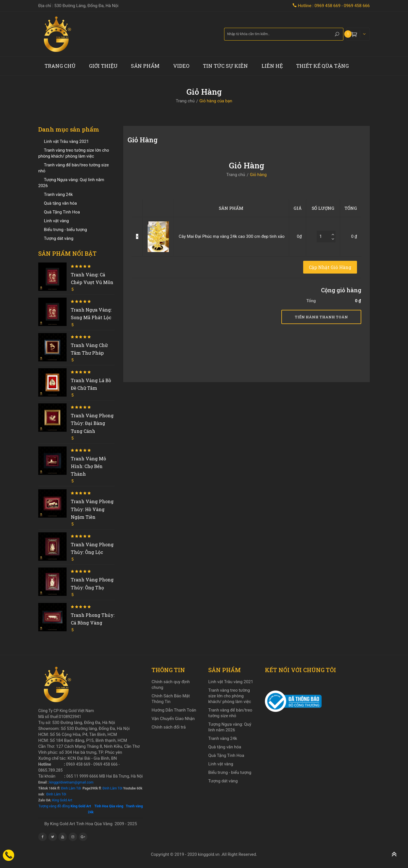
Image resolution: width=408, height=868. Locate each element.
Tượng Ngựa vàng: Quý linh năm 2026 (230, 727)
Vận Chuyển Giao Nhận (173, 719)
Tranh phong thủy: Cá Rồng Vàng (93, 619)
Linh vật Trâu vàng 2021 (66, 141)
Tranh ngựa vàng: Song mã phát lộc (91, 314)
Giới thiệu (103, 66)
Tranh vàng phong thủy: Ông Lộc (92, 548)
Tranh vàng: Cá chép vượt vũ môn (92, 278)
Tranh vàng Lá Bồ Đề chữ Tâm (91, 384)
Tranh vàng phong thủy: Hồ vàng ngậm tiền (92, 509)
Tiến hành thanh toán (321, 317)
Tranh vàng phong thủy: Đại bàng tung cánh (92, 423)
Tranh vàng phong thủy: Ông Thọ (92, 583)
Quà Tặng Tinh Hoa (62, 212)
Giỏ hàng (258, 175)
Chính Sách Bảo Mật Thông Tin (171, 699)
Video (181, 66)
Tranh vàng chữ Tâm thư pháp (89, 349)
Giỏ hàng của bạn (216, 101)
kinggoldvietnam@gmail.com (71, 782)
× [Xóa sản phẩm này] (137, 236)
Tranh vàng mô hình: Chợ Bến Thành (88, 466)
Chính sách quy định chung (171, 685)
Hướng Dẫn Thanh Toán (174, 710)
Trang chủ (60, 66)
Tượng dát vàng (59, 238)
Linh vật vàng (56, 221)
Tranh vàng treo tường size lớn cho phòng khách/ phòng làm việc (230, 696)
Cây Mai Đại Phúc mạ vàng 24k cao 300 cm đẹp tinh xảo (232, 236)
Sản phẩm (145, 66)
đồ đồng (63, 806)
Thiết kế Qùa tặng (322, 66)
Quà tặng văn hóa (60, 203)
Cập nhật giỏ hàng (330, 267)
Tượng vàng (47, 806)
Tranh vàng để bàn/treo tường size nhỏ (230, 713)
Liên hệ (272, 66)
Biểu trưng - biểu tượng (65, 230)
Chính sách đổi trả (169, 727)
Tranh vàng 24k (58, 194)
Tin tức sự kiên (225, 66)
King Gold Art (62, 800)
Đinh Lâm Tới (70, 788)
